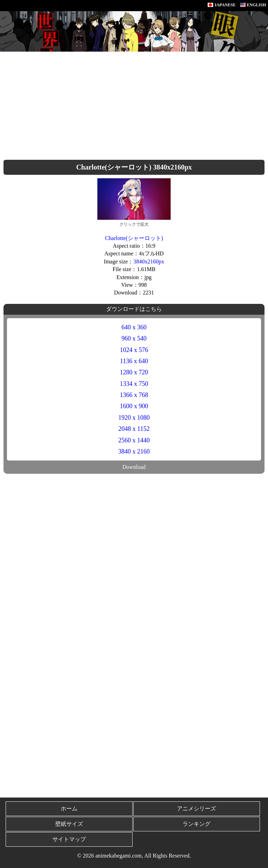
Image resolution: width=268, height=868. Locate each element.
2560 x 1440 (134, 440)
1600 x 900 (134, 406)
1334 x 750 (134, 384)
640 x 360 (134, 327)
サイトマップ (69, 839)
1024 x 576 (134, 350)
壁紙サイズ (69, 824)
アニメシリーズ (196, 809)
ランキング (196, 824)
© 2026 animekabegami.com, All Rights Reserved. (134, 856)
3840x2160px (149, 261)
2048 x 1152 (134, 429)
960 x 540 (134, 338)
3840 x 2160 (134, 451)
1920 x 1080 (134, 418)
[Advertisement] (134, 104)
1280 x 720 (134, 372)
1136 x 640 (134, 361)
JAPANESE (222, 5)
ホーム (69, 809)
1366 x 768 (134, 395)
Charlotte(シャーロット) (134, 238)
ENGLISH (253, 5)
